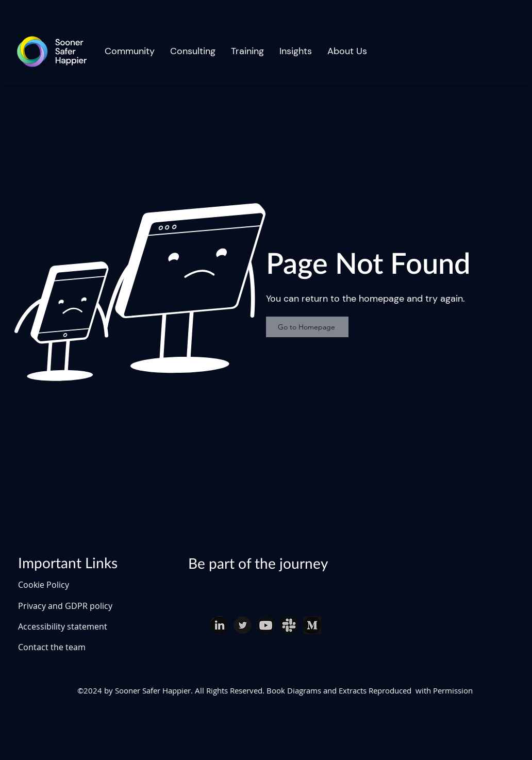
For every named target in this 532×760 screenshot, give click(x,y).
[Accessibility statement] (79, 626)
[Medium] (312, 625)
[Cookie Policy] (54, 585)
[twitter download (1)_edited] (243, 625)
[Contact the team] (79, 647)
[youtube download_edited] (266, 625)
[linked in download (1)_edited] (219, 625)
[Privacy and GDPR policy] (79, 606)
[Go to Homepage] (307, 327)
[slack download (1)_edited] (289, 625)
